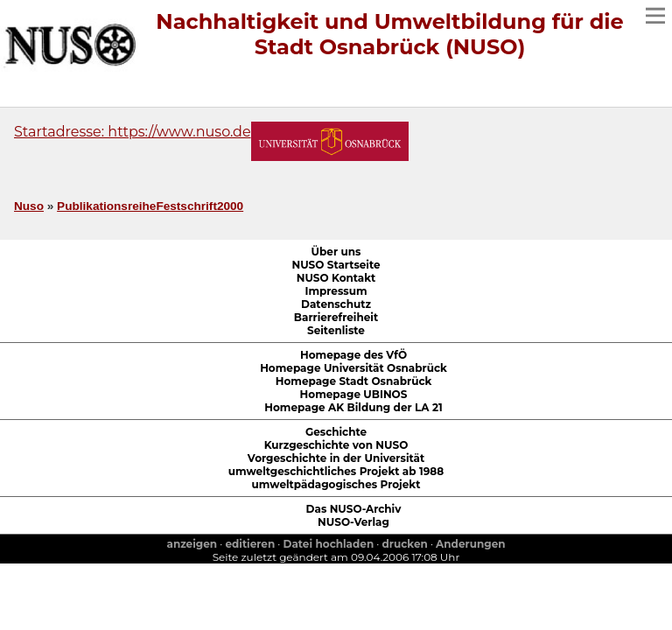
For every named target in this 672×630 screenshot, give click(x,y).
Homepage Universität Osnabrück (353, 368)
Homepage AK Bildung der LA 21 (353, 407)
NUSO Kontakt (336, 278)
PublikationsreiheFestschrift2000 (150, 206)
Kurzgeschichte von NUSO (336, 445)
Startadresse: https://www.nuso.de (133, 132)
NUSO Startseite (336, 265)
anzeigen (192, 544)
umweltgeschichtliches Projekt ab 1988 (336, 471)
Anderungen (470, 544)
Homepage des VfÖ (353, 355)
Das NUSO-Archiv (354, 509)
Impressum (336, 291)
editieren (250, 544)
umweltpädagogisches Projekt (336, 484)
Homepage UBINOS (354, 394)
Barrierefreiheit (336, 317)
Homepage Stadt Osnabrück (354, 381)
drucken (405, 544)
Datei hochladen (329, 544)
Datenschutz (336, 304)
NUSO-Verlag (353, 522)
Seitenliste (336, 330)
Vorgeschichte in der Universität (336, 458)
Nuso (29, 206)
